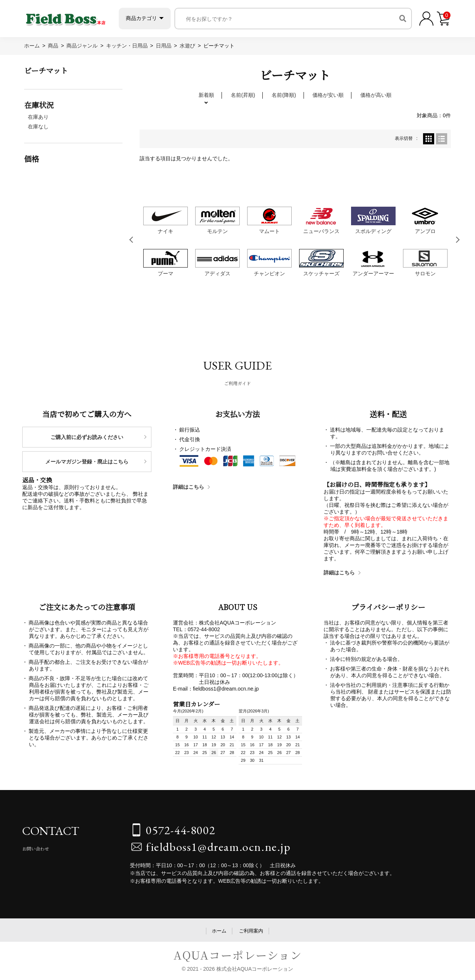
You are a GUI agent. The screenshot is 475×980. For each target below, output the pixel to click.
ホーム (219, 931)
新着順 (206, 95)
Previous (132, 240)
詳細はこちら (189, 487)
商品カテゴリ (155, 18)
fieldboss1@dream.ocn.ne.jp (218, 847)
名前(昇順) (243, 95)
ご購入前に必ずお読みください (87, 437)
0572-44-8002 (181, 830)
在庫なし (38, 127)
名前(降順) (284, 95)
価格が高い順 (376, 95)
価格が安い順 (328, 95)
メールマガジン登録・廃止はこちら (87, 462)
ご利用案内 (251, 931)
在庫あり (38, 117)
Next (458, 240)
